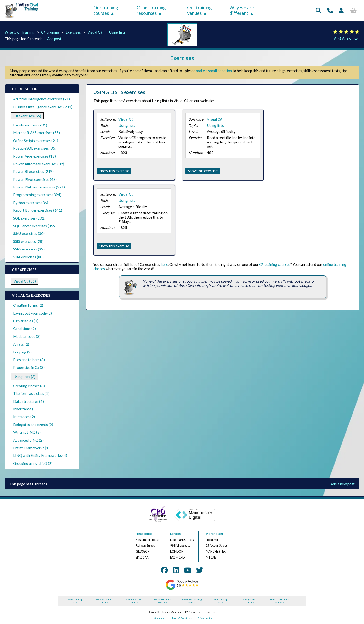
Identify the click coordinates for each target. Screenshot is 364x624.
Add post (54, 39)
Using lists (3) (24, 377)
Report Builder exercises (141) (38, 210)
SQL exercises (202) (29, 218)
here (164, 264)
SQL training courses (221, 601)
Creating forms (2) (28, 305)
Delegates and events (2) (33, 425)
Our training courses (106, 10)
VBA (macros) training (250, 601)
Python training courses (163, 601)
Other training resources (151, 10)
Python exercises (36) (31, 203)
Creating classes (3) (29, 386)
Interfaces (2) (24, 417)
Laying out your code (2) (33, 313)
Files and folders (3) (29, 360)
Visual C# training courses (279, 601)
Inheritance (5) (25, 409)
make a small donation (214, 71)
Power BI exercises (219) (33, 171)
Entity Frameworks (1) (31, 448)
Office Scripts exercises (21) (36, 141)
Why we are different (242, 10)
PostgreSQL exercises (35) (35, 148)
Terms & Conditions (182, 618)
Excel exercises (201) (30, 125)
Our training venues (199, 10)
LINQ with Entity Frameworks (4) (40, 455)
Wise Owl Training (20, 32)
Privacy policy (205, 618)
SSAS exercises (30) (29, 233)
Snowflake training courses (192, 601)
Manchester (215, 534)
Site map (159, 618)
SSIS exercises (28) (28, 241)
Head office (144, 534)
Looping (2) (22, 352)
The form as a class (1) (31, 393)
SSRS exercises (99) (29, 249)
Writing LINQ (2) (27, 432)
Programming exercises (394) (37, 195)
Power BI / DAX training (133, 601)
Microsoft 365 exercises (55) (36, 133)
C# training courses (275, 264)
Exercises (73, 32)
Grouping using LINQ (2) (33, 463)
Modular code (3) (27, 336)
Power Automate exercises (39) (39, 164)
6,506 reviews (347, 38)
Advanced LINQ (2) (28, 440)
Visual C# (95, 32)
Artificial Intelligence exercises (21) (42, 99)
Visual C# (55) (25, 281)
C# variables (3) (26, 321)
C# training (50, 32)
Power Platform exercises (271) (39, 187)
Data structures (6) (28, 401)
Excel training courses (75, 601)
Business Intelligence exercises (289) (43, 107)
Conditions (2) (25, 329)
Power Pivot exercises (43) (35, 179)
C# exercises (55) (27, 116)
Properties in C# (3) (29, 367)
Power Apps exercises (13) (34, 156)
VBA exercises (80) (28, 257)
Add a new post (343, 484)
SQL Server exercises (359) (35, 226)
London (175, 534)
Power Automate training (104, 601)
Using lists (117, 32)
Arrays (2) (21, 344)
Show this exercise (114, 171)
